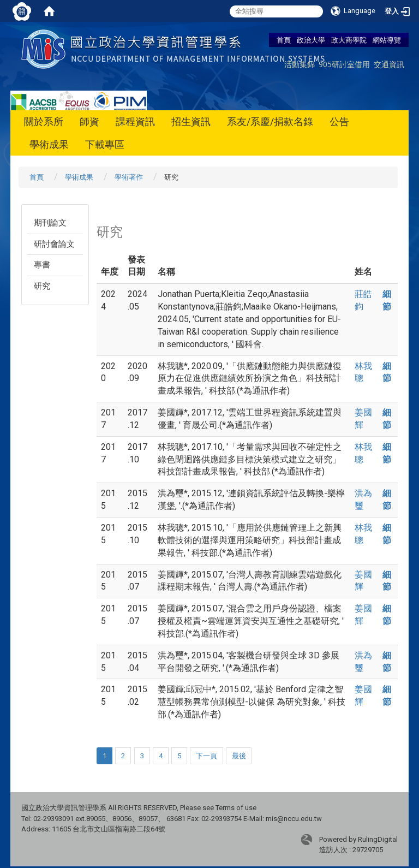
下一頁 (206, 756)
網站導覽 (387, 40)
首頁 (284, 40)
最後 (239, 756)
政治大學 (311, 40)
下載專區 (105, 144)
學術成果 (49, 144)
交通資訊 (389, 64)
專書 (42, 265)
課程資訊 (135, 121)
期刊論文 (50, 223)
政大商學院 (349, 40)
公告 (339, 121)
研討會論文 (54, 244)
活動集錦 (300, 64)
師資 (89, 121)
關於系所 (44, 121)
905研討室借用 (344, 64)
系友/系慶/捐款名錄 (270, 121)
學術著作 (129, 177)
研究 (42, 286)
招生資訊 (191, 121)
